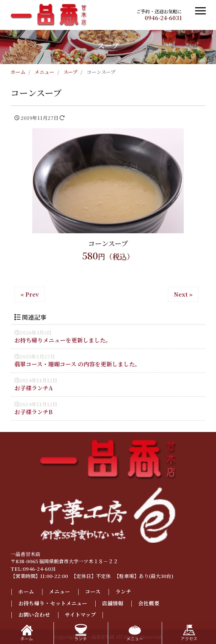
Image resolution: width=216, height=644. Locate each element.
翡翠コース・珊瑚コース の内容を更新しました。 (77, 364)
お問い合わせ (34, 614)
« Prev (30, 294)
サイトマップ (80, 614)
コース (93, 591)
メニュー (60, 591)
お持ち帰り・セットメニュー (53, 603)
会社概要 (149, 603)
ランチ (123, 591)
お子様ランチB (33, 412)
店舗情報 (113, 603)
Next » (183, 294)
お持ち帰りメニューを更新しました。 (63, 340)
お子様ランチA (34, 388)
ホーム (26, 591)
